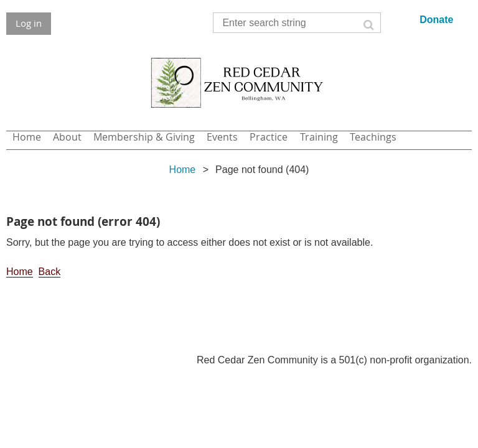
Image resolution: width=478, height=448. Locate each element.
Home (183, 170)
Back (50, 272)
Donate (436, 20)
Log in (29, 23)
